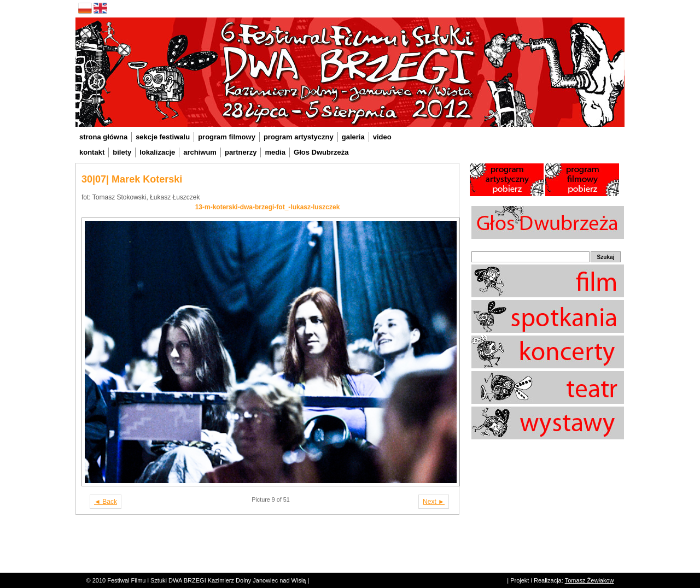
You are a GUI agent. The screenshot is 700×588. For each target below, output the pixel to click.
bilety (122, 152)
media (275, 152)
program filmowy (227, 137)
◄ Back (106, 502)
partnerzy (241, 152)
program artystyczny (299, 137)
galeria (353, 137)
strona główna (103, 137)
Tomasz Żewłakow (590, 580)
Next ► (434, 502)
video (382, 137)
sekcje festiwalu (163, 137)
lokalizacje (157, 152)
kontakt (92, 152)
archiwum (200, 152)
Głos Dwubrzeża (321, 152)
